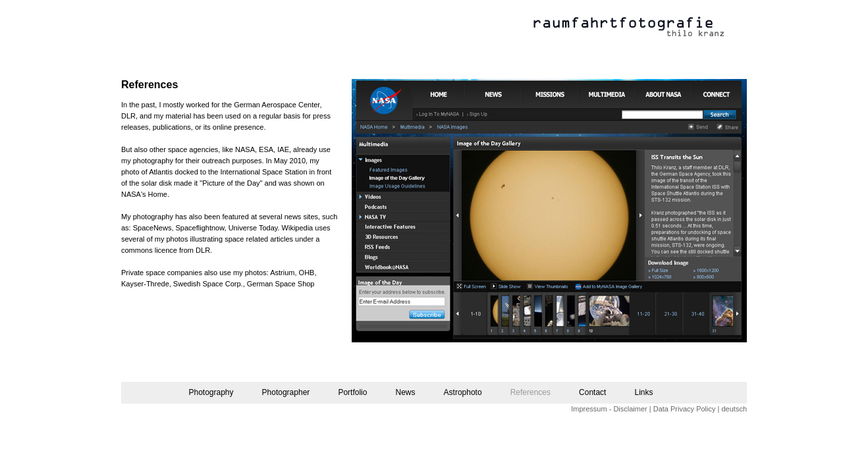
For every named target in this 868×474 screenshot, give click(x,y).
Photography (211, 392)
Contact (592, 392)
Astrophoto (463, 392)
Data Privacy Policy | (687, 409)
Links (644, 392)
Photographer (286, 392)
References (530, 392)
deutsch (734, 409)
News (405, 392)
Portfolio (352, 392)
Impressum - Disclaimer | (611, 409)
